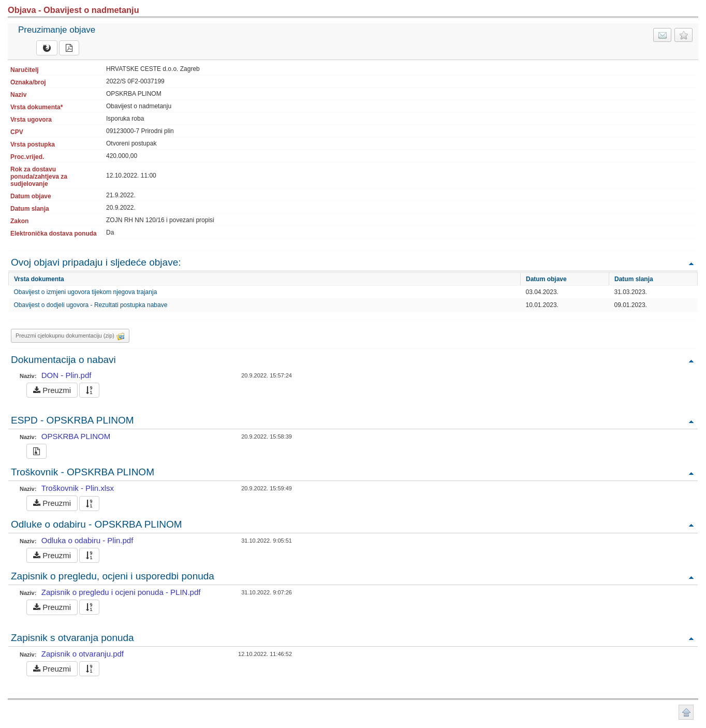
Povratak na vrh (691, 263)
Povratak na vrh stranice (686, 712)
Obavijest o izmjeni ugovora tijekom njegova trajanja (86, 292)
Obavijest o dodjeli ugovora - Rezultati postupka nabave (91, 305)
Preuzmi (52, 390)
